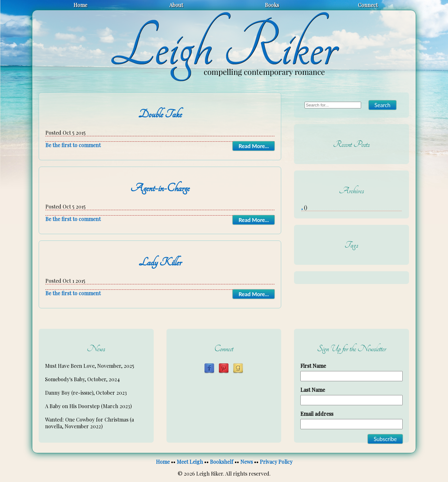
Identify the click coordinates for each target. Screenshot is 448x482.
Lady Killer (160, 262)
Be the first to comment (73, 145)
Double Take (160, 114)
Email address (317, 414)
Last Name (313, 390)
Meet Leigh (190, 462)
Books (272, 5)
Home (80, 5)
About (176, 5)
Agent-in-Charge (160, 188)
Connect (368, 5)
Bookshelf (222, 462)
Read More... (254, 146)
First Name (313, 366)
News (247, 462)
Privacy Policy (276, 462)
